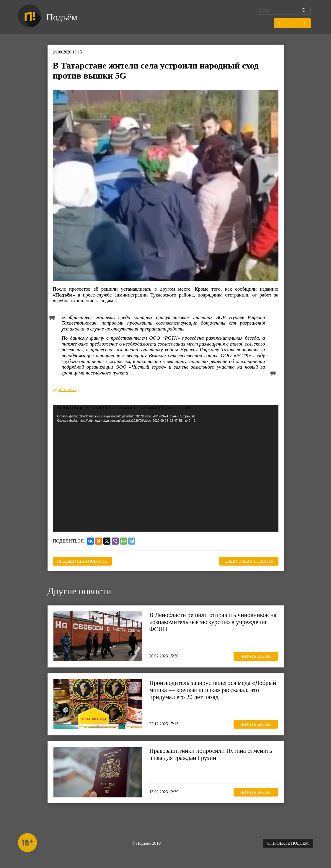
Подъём (62, 17)
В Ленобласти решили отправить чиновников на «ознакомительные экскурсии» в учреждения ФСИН (213, 622)
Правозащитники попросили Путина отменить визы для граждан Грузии (211, 754)
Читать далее (255, 656)
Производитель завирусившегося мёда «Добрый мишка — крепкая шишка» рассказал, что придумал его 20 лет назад (213, 690)
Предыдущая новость (82, 561)
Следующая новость (249, 561)
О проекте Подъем (288, 843)
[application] (166, 468)
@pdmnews (65, 389)
